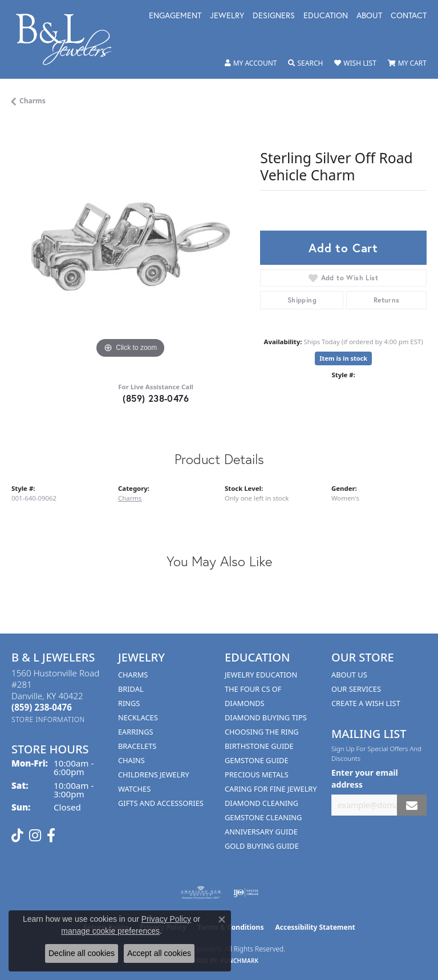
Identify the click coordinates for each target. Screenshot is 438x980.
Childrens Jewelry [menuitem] (154, 775)
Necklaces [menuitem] (138, 717)
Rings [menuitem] (129, 703)
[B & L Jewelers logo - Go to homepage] (70, 39)
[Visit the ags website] (201, 893)
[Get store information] (48, 719)
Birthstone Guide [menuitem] (259, 746)
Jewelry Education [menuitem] (261, 675)
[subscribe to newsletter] (412, 805)
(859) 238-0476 (156, 398)
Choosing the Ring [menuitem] (262, 732)
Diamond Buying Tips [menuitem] (266, 717)
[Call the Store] (42, 707)
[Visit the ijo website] (246, 893)
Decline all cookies (82, 953)
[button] (251, 63)
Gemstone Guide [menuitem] (257, 760)
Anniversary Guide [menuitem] (261, 832)
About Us (349, 675)
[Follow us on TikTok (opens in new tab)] (17, 836)
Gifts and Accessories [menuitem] (161, 803)
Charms (33, 101)
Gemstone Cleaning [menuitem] (263, 817)
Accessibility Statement (315, 927)
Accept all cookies (159, 953)
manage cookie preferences (110, 931)
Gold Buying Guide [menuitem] (262, 846)
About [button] (369, 16)
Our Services (356, 689)
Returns (387, 300)
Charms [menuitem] (133, 675)
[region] (130, 243)
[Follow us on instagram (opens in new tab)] (35, 836)
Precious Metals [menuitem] (257, 775)
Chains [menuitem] (131, 760)
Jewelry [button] (227, 16)
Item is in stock (343, 358)
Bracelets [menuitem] (137, 746)
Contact (409, 16)
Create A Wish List (366, 703)
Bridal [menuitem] (131, 689)
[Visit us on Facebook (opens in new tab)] (51, 836)
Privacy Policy (166, 919)
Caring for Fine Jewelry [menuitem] (271, 789)
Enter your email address (365, 779)
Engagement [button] (175, 16)
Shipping (302, 300)
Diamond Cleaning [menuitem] (261, 803)
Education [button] (326, 16)
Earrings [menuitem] (136, 732)
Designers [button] (274, 16)
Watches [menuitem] (134, 789)
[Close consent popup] (222, 919)
